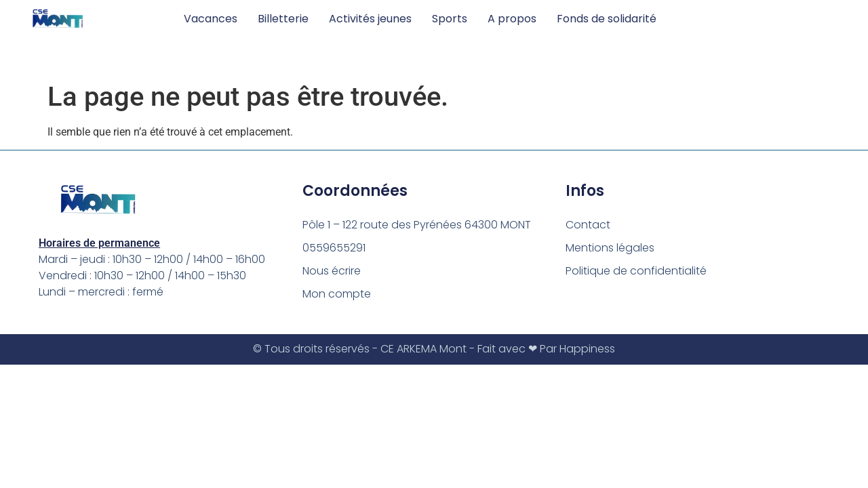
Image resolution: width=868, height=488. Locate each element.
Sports (450, 19)
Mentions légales (610, 248)
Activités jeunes (370, 19)
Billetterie (283, 19)
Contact (588, 225)
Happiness (587, 349)
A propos (512, 19)
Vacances (211, 19)
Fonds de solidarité (607, 19)
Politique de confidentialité (636, 271)
